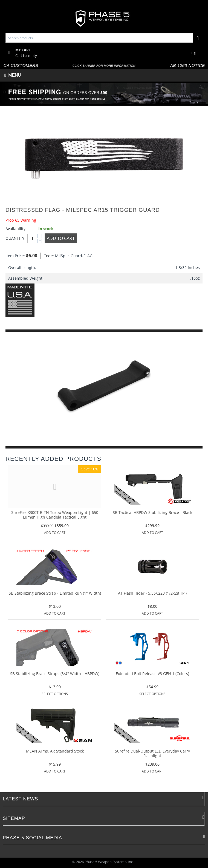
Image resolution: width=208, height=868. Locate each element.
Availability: (16, 229)
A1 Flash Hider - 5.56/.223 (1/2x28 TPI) (152, 593)
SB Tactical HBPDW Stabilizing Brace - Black (152, 513)
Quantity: (15, 238)
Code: (48, 256)
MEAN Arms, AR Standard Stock (55, 751)
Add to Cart (61, 238)
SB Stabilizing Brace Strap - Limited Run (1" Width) (55, 593)
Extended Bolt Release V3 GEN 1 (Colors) (152, 674)
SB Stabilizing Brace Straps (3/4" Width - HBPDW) (55, 674)
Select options (55, 694)
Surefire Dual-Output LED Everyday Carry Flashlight (152, 754)
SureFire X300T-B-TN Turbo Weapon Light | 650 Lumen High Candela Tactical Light (55, 515)
